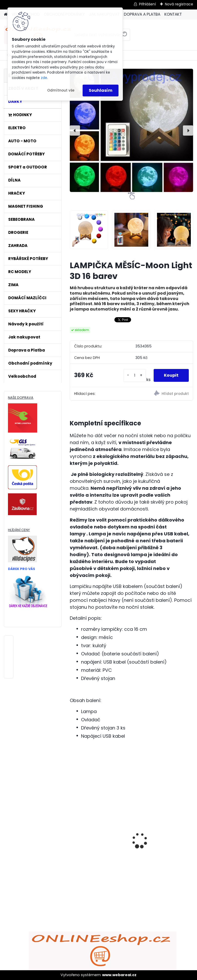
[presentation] (75, 131)
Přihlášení (147, 4)
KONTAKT (173, 14)
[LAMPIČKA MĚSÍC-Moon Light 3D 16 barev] (131, 130)
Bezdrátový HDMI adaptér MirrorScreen (99, 824)
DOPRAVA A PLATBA (142, 14)
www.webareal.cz (119, 975)
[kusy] (135, 376)
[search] (124, 37)
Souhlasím (101, 90)
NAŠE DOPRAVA (21, 398)
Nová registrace (179, 4)
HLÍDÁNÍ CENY (19, 530)
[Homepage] (6, 14)
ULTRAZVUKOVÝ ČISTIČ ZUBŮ (159, 823)
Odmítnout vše (61, 90)
